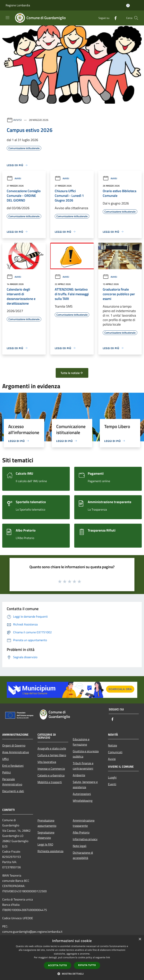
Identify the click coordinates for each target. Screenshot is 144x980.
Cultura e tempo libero (52, 755)
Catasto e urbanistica (51, 775)
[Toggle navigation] (7, 18)
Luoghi (112, 777)
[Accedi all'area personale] (128, 6)
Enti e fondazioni (13, 766)
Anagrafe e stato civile (52, 748)
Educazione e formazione (81, 742)
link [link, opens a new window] (108, 957)
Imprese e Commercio (51, 769)
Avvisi (18, 120)
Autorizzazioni (82, 794)
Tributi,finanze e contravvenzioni (83, 766)
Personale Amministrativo (12, 782)
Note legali (80, 846)
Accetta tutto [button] (58, 965)
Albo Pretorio (81, 832)
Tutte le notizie (72, 373)
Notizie (112, 745)
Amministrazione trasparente (84, 823)
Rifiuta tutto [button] (87, 965)
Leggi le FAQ (45, 844)
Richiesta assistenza (50, 851)
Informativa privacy (85, 839)
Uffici (6, 759)
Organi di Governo (14, 745)
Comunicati (115, 752)
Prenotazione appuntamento (47, 823)
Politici (7, 772)
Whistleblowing (83, 801)
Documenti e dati (13, 791)
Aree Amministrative (16, 752)
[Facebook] (114, 18)
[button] (72, 974)
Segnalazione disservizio (46, 835)
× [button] (140, 939)
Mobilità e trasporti (50, 782)
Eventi (112, 784)
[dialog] (72, 958)
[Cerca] (136, 18)
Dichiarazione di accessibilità (83, 855)
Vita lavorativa (47, 762)
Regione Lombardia (18, 5)
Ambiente (79, 775)
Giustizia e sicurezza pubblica (86, 754)
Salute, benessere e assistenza (85, 784)
